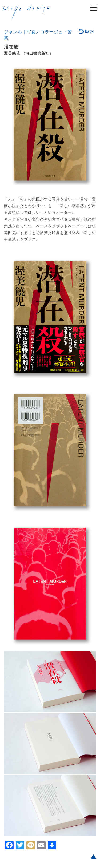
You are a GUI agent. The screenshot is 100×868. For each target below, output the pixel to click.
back (86, 32)
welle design (27, 13)
